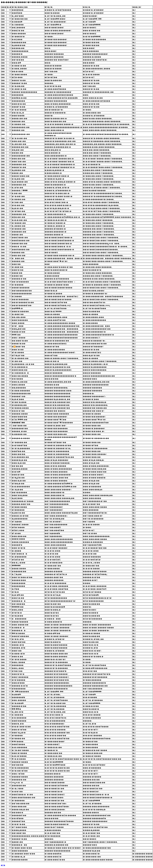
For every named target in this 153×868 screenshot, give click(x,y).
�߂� (3, 865)
